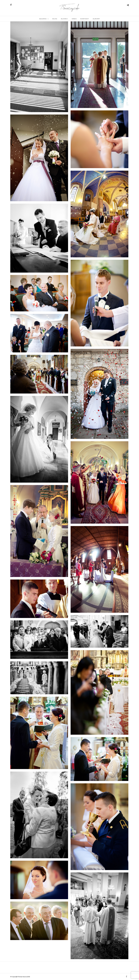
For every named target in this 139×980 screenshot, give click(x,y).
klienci (64, 19)
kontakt (85, 19)
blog (55, 19)
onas (74, 19)
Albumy (96, 19)
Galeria (43, 19)
